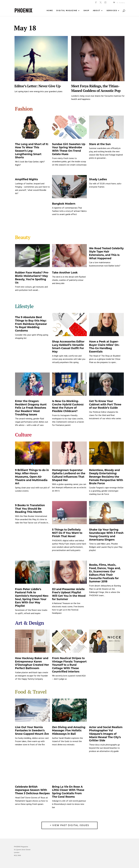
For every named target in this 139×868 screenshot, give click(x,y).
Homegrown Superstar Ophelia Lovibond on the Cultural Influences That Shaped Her (69, 475)
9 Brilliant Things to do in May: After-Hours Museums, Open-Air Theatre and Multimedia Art (32, 477)
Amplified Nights (27, 179)
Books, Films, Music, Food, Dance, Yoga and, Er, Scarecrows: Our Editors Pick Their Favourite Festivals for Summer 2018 (105, 573)
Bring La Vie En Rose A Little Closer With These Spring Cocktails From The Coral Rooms (68, 792)
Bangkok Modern (64, 204)
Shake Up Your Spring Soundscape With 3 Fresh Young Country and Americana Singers (106, 535)
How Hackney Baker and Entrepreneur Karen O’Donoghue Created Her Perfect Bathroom (32, 663)
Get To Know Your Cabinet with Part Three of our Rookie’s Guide (105, 404)
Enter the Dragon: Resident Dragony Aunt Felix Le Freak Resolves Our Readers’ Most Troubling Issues (31, 408)
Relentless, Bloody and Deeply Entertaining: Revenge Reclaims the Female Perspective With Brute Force (106, 477)
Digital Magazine (67, 11)
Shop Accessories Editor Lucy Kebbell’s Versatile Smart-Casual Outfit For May (68, 347)
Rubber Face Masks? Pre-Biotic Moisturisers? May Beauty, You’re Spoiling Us (32, 278)
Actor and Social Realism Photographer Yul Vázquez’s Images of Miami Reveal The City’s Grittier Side (106, 734)
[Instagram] (106, 3)
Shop (86, 11)
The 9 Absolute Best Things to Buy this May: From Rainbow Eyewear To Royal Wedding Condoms (31, 324)
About (97, 11)
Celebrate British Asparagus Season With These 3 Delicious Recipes (32, 790)
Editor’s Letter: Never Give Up (37, 86)
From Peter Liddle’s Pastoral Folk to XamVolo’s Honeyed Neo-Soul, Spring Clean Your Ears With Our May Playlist (32, 598)
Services (112, 11)
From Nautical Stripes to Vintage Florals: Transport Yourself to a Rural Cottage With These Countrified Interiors (69, 665)
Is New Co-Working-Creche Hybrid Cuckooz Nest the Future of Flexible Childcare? (68, 406)
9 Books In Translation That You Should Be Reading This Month (30, 509)
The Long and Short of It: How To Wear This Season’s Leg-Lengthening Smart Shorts (32, 151)
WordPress (43, 864)
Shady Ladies (98, 179)
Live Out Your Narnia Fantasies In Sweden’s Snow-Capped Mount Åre (32, 731)
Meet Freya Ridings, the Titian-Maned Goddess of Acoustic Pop (96, 88)
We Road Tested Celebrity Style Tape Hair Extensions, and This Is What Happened (106, 253)
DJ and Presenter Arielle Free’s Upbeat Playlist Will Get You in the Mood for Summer (69, 594)
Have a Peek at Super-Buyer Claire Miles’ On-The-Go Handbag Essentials (104, 347)
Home (50, 11)
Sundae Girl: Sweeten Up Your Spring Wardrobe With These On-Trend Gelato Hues (69, 149)
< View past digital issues (69, 825)
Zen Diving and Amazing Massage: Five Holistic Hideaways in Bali (69, 731)
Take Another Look (65, 273)
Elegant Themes (27, 864)
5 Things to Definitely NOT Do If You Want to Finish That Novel (67, 533)
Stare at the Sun (100, 144)
